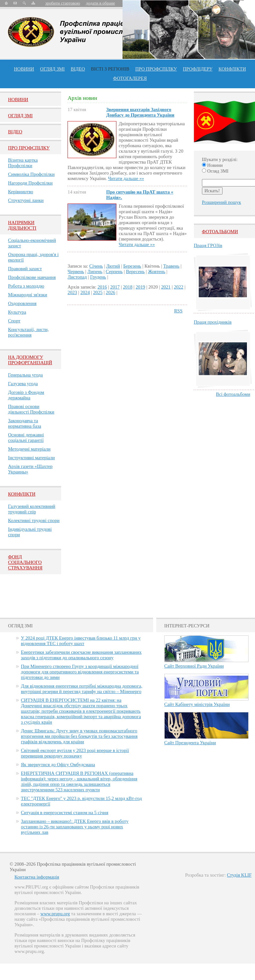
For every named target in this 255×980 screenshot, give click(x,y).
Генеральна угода (25, 375)
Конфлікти (22, 494)
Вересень (135, 271)
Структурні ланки (26, 200)
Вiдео (15, 132)
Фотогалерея (130, 78)
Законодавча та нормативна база (25, 423)
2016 (102, 287)
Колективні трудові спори (34, 520)
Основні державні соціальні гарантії (26, 438)
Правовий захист (25, 269)
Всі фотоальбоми (233, 394)
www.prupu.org (55, 914)
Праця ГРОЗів (208, 245)
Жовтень (157, 271)
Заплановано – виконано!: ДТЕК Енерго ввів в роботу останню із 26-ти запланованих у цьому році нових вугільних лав (75, 827)
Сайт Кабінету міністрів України (197, 704)
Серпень (114, 271)
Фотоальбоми (220, 232)
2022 (179, 287)
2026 (110, 292)
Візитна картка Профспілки (23, 163)
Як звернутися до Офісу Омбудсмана (58, 765)
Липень (95, 271)
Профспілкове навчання (32, 277)
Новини (24, 69)
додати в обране (100, 3)
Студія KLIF (239, 875)
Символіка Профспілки (31, 174)
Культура (17, 312)
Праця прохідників (213, 322)
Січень (96, 266)
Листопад (77, 277)
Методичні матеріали (29, 449)
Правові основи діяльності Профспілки (31, 409)
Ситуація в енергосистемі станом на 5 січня (65, 813)
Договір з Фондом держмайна (26, 395)
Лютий (113, 266)
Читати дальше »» (126, 178)
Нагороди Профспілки (30, 183)
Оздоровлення (22, 303)
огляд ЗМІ (53, 69)
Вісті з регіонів (110, 69)
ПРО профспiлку (156, 69)
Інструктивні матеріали (31, 458)
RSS (178, 311)
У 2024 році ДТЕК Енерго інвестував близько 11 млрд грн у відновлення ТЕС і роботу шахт (81, 641)
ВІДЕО (78, 69)
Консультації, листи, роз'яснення (28, 332)
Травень (171, 266)
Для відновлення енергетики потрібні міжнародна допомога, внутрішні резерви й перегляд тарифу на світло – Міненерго (82, 689)
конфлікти (232, 69)
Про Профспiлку (29, 148)
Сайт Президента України (190, 743)
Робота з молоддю (26, 286)
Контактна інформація (37, 877)
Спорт (14, 321)
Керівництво (21, 192)
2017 (115, 287)
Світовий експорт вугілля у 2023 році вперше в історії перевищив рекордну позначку (75, 753)
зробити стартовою (63, 3)
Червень (76, 271)
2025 (98, 292)
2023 (72, 292)
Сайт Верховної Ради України (194, 666)
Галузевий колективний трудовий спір (32, 509)
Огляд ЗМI (20, 116)
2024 (85, 292)
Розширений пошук (222, 202)
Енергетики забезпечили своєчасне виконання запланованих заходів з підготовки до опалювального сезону (81, 655)
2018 (128, 287)
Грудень (98, 277)
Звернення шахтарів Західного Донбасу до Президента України (140, 112)
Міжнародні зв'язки (28, 295)
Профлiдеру (198, 69)
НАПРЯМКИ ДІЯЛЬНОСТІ (22, 225)
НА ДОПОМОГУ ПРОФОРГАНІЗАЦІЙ (30, 360)
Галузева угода (23, 384)
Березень (132, 266)
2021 (166, 287)
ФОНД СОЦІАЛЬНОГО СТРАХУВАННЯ (25, 562)
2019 (140, 287)
